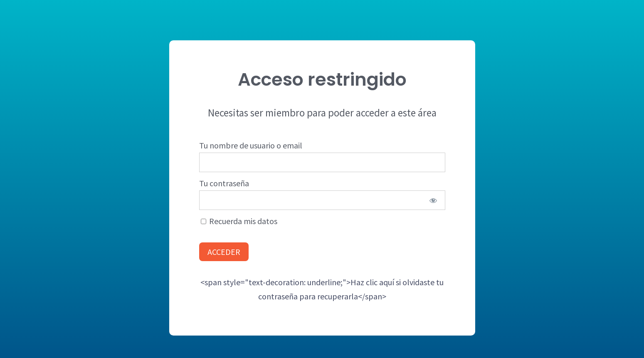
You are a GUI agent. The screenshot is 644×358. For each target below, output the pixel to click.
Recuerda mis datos (239, 221)
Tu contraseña (224, 183)
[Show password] (433, 200)
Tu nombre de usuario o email (251, 145)
